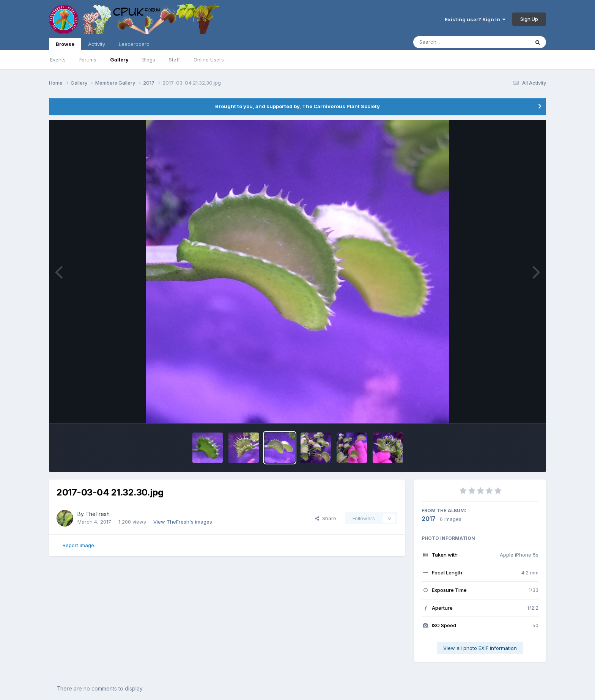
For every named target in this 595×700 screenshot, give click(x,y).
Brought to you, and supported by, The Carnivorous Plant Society (297, 106)
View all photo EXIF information (480, 648)
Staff (174, 60)
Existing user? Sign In (475, 19)
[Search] (451, 42)
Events (58, 60)
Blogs (149, 60)
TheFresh (98, 514)
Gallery (119, 60)
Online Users (209, 60)
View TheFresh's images (183, 522)
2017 (429, 519)
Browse (65, 46)
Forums (88, 60)
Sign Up (529, 19)
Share (326, 518)
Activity (97, 44)
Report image (78, 545)
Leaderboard (134, 44)
